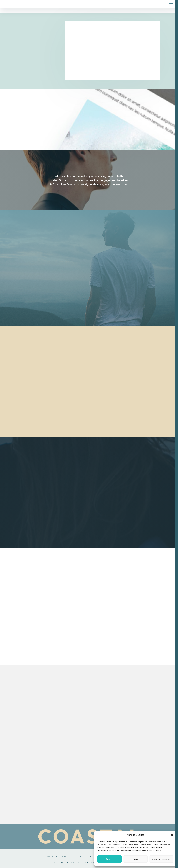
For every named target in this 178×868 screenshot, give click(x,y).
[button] (172, 835)
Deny (135, 859)
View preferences (161, 859)
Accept (110, 859)
